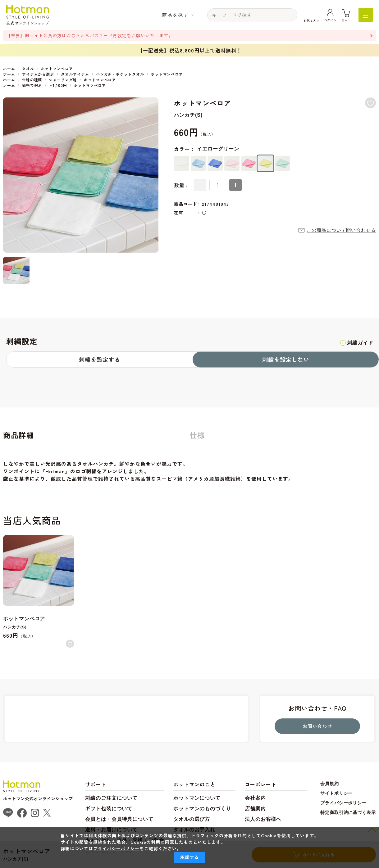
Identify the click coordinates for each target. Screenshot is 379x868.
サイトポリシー (336, 794)
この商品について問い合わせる (341, 230)
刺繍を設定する (100, 359)
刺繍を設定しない (286, 359)
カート (346, 21)
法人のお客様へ (264, 820)
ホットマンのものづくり (203, 810)
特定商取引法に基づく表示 (348, 813)
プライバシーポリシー (343, 804)
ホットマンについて (197, 799)
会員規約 (329, 785)
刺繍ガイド (360, 343)
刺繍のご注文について (112, 799)
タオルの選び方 (192, 820)
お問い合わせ (317, 727)
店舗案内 (256, 810)
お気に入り (311, 21)
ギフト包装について (109, 810)
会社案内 (256, 799)
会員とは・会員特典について (119, 820)
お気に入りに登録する (370, 103)
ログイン (330, 21)
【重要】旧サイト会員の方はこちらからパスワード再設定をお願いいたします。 (90, 35)
